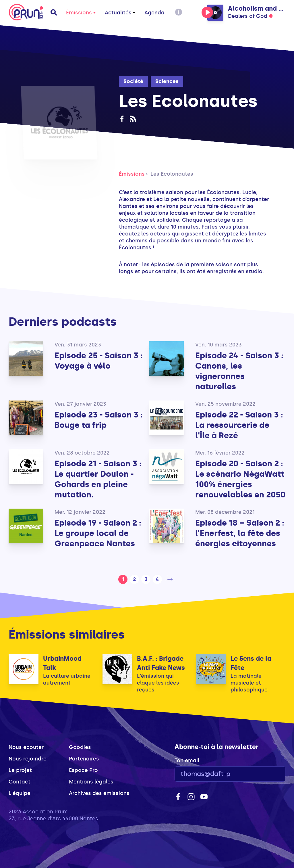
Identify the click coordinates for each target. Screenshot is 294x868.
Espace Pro (83, 770)
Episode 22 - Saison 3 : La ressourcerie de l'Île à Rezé (239, 425)
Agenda (154, 13)
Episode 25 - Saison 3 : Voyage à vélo (99, 361)
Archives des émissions (99, 793)
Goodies (80, 747)
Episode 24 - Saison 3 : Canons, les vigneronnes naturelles (239, 371)
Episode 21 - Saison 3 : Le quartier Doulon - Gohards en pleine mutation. (98, 479)
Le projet (20, 770)
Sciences (167, 81)
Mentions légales (91, 782)
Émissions (81, 13)
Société (133, 81)
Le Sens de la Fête (251, 663)
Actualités (120, 13)
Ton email (187, 760)
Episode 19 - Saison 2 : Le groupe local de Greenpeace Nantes (98, 533)
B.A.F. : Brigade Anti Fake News (161, 663)
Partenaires (84, 759)
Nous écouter (26, 747)
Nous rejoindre (28, 759)
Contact (20, 782)
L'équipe (20, 793)
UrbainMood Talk (62, 663)
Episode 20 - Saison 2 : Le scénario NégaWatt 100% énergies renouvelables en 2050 (240, 479)
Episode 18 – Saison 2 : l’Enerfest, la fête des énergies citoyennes (240, 533)
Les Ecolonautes (172, 174)
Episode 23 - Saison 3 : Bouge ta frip (99, 420)
